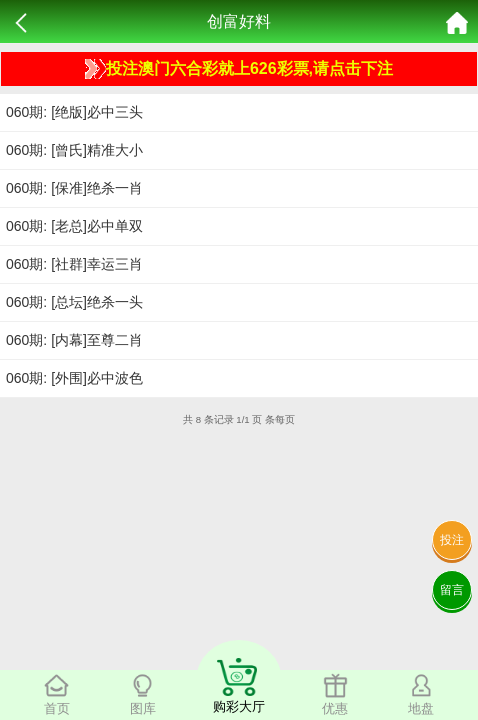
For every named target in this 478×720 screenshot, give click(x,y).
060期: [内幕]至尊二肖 (74, 340)
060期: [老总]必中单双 (74, 226)
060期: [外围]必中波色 (74, 378)
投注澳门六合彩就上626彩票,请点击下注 (239, 69)
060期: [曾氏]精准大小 (74, 150)
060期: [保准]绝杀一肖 (74, 188)
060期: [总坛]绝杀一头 (74, 302)
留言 (452, 590)
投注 (452, 540)
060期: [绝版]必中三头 (74, 112)
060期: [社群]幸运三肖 (74, 264)
